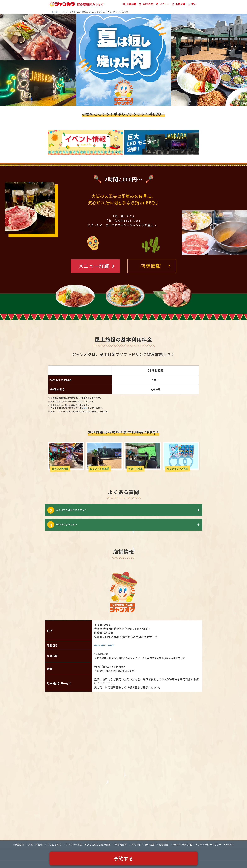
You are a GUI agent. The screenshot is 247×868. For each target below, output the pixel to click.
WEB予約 (146, 4)
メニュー (163, 4)
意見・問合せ (35, 845)
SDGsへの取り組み (182, 845)
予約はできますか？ (129, 525)
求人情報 (135, 845)
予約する (123, 858)
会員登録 (179, 4)
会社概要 (163, 845)
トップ (55, 12)
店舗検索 (130, 4)
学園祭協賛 (120, 845)
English (229, 845)
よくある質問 (53, 845)
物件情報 (149, 845)
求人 (192, 4)
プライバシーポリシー (209, 845)
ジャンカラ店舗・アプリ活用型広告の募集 (87, 845)
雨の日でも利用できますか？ (129, 510)
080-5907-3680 (104, 645)
